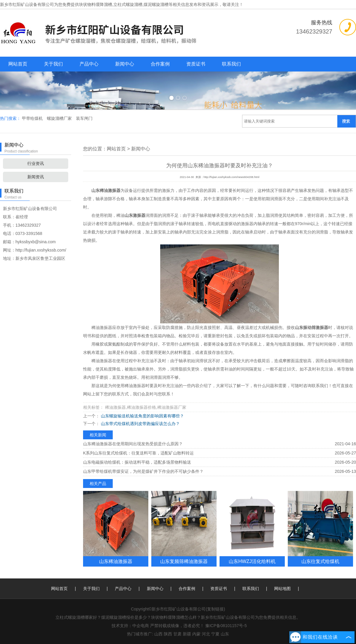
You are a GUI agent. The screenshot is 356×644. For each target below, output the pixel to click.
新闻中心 (125, 64)
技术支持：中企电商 (130, 626)
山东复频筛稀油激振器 (184, 561)
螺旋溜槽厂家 (60, 118)
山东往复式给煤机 (320, 561)
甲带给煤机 (33, 118)
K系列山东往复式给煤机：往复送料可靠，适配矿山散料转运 (138, 453)
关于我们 (53, 64)
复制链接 (215, 609)
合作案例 (160, 64)
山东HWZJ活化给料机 (252, 561)
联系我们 (231, 64)
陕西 (168, 634)
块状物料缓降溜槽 (96, 4)
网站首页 (18, 64)
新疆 (187, 634)
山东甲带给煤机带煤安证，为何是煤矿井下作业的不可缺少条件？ (143, 471)
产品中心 (89, 64)
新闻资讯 (36, 177)
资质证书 (196, 64)
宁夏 (215, 634)
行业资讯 (36, 163)
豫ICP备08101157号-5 (226, 626)
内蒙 (196, 634)
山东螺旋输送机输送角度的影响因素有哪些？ (142, 416)
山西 (158, 634)
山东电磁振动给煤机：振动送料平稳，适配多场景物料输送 (137, 462)
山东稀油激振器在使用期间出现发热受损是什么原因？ (133, 444)
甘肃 (177, 634)
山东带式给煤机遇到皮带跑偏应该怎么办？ (140, 424)
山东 (225, 634)
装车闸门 (84, 118)
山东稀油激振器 (116, 561)
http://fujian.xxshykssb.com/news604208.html (231, 177)
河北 (206, 634)
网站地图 (282, 589)
